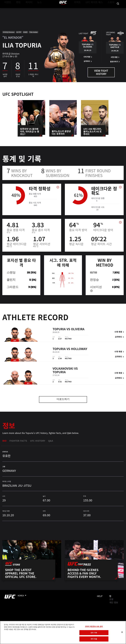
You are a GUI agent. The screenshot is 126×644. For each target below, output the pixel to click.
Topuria (59, 329)
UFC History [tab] (38, 441)
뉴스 (36, 9)
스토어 (112, 9)
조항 (111, 599)
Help (100, 596)
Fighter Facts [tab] (18, 441)
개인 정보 (114, 602)
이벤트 (7, 9)
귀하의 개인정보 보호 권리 (94, 626)
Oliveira (78, 329)
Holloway (79, 349)
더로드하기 (63, 399)
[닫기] (122, 632)
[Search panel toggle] (118, 9)
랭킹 (16, 9)
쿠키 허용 (94, 639)
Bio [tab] (4, 441)
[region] (63, 632)
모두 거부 (94, 633)
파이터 (27, 9)
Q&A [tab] (51, 441)
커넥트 (83, 9)
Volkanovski (63, 369)
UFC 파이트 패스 (97, 9)
